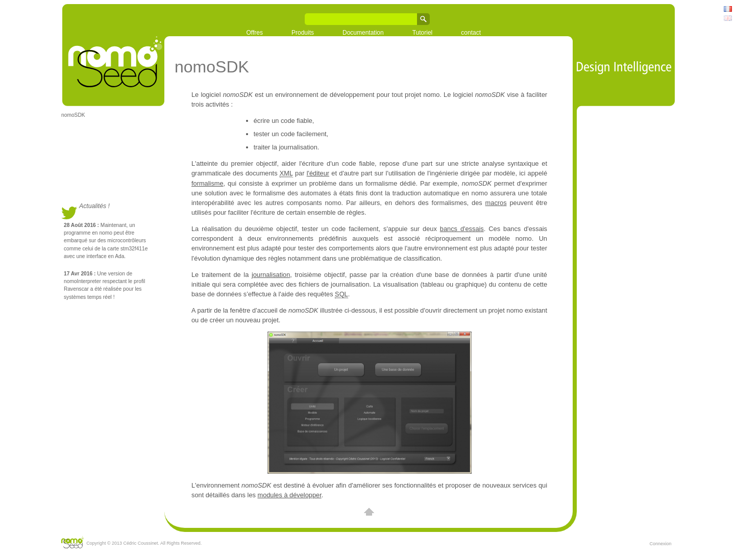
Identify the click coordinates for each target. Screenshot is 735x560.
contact (471, 33)
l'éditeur (318, 173)
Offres (255, 33)
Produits (303, 33)
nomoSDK (73, 115)
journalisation (271, 275)
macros (496, 203)
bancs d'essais (462, 229)
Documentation (363, 33)
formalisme (207, 183)
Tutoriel (423, 33)
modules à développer (289, 495)
